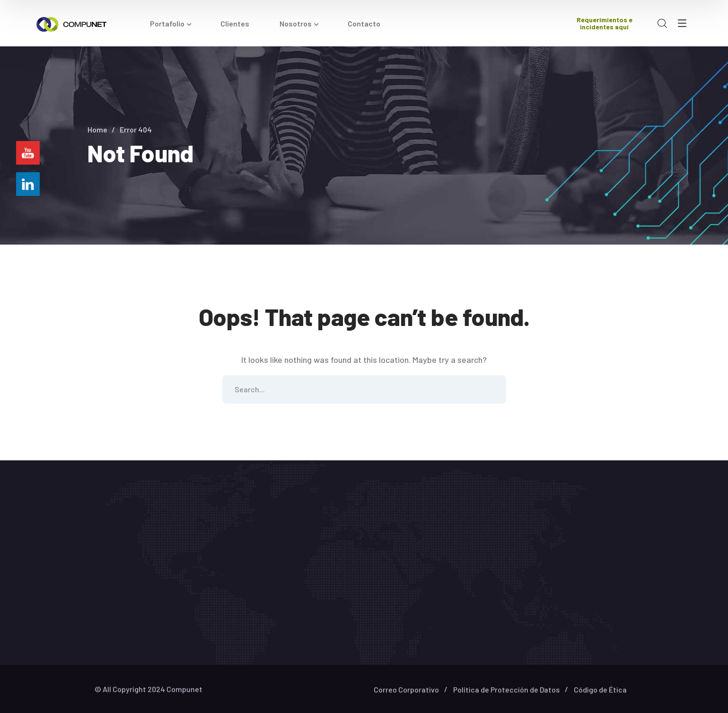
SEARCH (492, 389)
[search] (662, 24)
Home (97, 129)
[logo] (71, 23)
